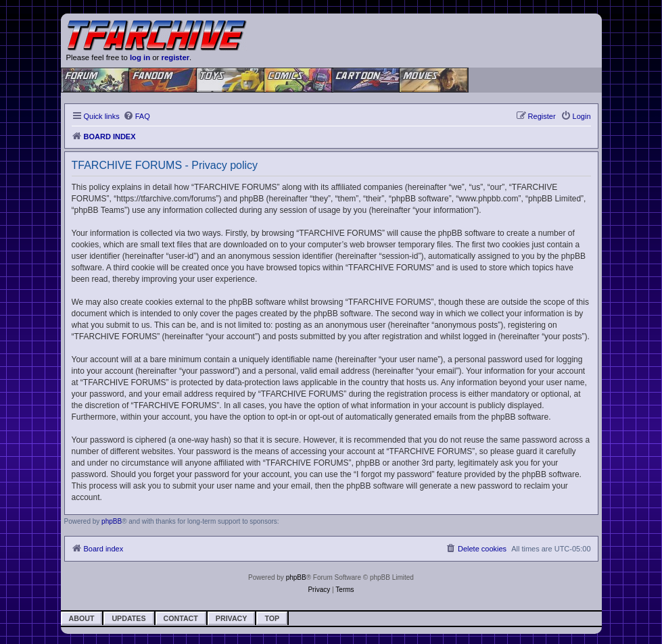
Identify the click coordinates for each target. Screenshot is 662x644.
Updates (128, 618)
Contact (181, 618)
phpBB (112, 521)
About (82, 618)
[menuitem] (137, 116)
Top (272, 618)
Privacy (232, 618)
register (176, 57)
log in (140, 57)
